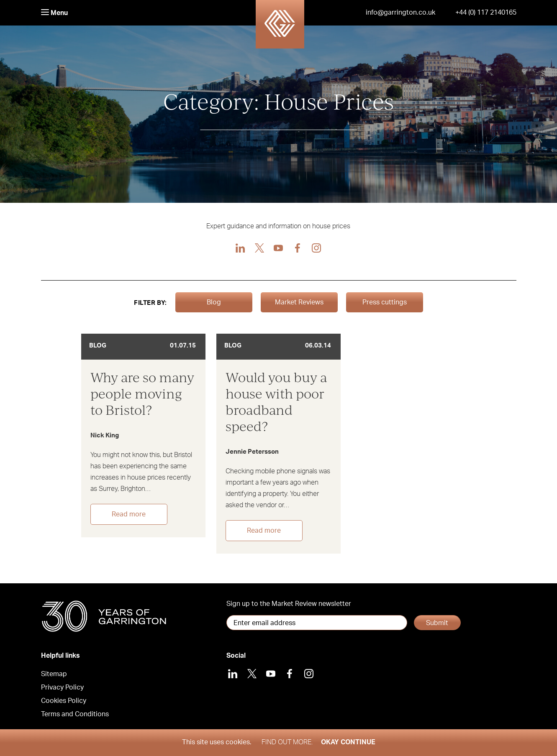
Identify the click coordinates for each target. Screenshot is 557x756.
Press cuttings (385, 302)
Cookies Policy (64, 701)
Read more (129, 514)
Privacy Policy (62, 687)
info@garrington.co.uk (400, 13)
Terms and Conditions (75, 714)
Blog (214, 302)
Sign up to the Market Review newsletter (289, 604)
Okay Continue (348, 742)
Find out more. (287, 742)
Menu (54, 13)
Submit (437, 623)
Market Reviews (299, 302)
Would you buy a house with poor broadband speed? (276, 401)
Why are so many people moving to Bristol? (142, 393)
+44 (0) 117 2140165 (486, 13)
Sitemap (54, 674)
